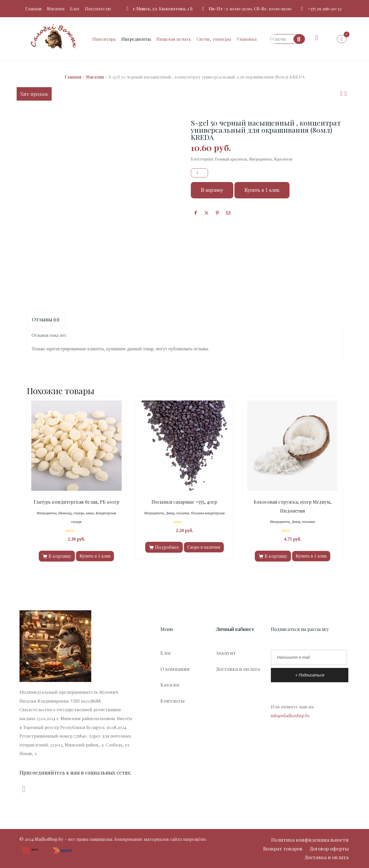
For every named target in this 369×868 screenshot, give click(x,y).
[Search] (299, 39)
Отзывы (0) (46, 319)
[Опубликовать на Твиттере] (206, 213)
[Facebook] (196, 213)
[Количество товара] (199, 173)
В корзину (212, 190)
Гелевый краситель (231, 159)
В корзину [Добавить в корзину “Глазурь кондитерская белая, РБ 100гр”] (60, 556)
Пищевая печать (174, 39)
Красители (283, 159)
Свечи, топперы (214, 39)
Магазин (56, 9)
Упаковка (247, 39)
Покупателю (98, 9)
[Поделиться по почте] (228, 213)
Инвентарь (104, 39)
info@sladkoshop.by (291, 715)
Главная (33, 9)
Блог (75, 9)
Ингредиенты (136, 39)
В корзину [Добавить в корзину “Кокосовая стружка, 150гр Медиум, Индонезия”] (276, 556)
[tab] (46, 319)
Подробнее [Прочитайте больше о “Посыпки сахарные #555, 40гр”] (167, 547)
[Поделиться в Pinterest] (217, 213)
